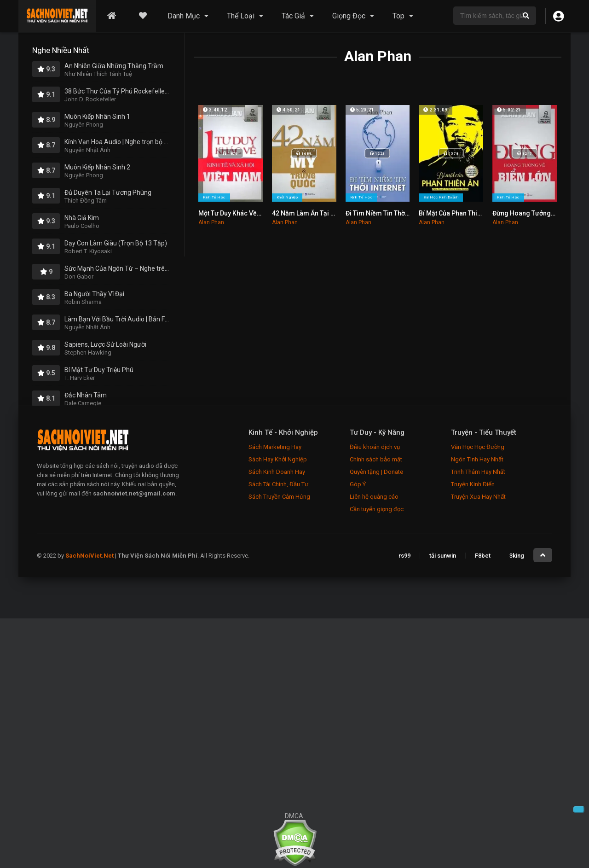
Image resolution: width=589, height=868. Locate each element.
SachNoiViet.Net (90, 556)
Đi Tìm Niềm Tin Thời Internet (388, 213)
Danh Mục (184, 16)
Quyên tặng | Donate (376, 472)
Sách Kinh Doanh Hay (277, 472)
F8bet (483, 556)
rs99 (404, 556)
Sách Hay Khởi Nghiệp (278, 459)
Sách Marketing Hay (275, 447)
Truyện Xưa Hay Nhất (478, 497)
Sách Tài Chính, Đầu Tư (278, 484)
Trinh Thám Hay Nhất (478, 472)
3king (517, 556)
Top (398, 16)
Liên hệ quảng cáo (374, 497)
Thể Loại (241, 16)
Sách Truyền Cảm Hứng (279, 497)
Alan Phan (211, 222)
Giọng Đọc (349, 16)
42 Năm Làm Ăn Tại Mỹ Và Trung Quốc (328, 213)
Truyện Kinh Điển (473, 484)
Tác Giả (293, 16)
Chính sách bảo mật (376, 459)
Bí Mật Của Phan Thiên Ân (456, 213)
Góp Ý (358, 484)
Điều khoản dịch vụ (375, 447)
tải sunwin (443, 556)
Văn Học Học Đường (478, 447)
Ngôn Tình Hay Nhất (477, 459)
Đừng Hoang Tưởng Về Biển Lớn (540, 213)
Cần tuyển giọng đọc (377, 509)
